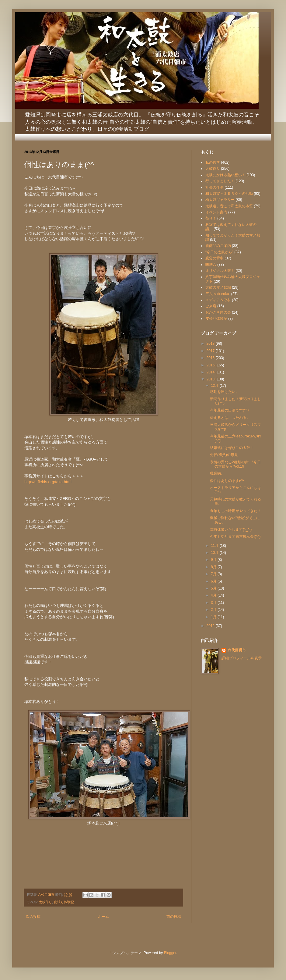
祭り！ (211, 218)
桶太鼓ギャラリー (220, 200)
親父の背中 (214, 258)
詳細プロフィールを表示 (242, 658)
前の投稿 (174, 917)
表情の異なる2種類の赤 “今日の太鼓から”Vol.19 (235, 464)
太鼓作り (45, 902)
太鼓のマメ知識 (218, 287)
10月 (215, 553)
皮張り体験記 (64, 902)
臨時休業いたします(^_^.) (231, 529)
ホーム (103, 917)
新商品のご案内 (218, 246)
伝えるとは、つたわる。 (230, 418)
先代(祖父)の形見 (224, 455)
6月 (214, 581)
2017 (211, 351)
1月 (214, 617)
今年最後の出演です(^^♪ (230, 410)
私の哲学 (213, 162)
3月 (214, 603)
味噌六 (211, 265)
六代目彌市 (237, 650)
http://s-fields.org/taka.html (48, 482)
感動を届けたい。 (225, 392)
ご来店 (211, 306)
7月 (214, 574)
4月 (214, 595)
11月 (215, 546)
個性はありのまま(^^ (227, 481)
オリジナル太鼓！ (220, 271)
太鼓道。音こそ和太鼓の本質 (229, 206)
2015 (211, 365)
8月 (214, 567)
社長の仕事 (214, 187)
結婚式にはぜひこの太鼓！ (232, 448)
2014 (211, 372)
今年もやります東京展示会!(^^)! (236, 536)
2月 (214, 610)
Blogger (170, 953)
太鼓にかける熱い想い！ (225, 175)
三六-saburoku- (218, 294)
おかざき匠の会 (218, 312)
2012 (211, 626)
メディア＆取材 (218, 300)
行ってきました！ (220, 181)
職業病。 (217, 473)
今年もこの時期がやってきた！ (235, 511)
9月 (214, 560)
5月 (214, 588)
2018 (211, 344)
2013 (211, 379)
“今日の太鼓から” (219, 252)
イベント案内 (216, 212)
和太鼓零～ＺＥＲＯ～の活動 (229, 194)
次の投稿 (33, 917)
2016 (211, 358)
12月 (215, 386)
